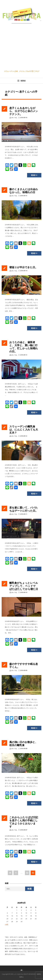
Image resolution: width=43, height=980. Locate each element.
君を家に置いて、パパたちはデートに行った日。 (24, 509)
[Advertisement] (21, 47)
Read (34, 175)
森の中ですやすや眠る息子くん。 (24, 665)
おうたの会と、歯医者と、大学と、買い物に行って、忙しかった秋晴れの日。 (24, 347)
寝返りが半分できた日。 (23, 267)
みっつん (14, 117)
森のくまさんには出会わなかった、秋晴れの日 (24, 191)
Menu (21, 81)
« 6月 (7, 924)
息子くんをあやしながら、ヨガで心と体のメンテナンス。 (24, 111)
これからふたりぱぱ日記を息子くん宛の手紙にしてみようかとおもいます (24, 822)
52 (27, 873)
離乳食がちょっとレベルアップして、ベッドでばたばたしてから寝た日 (24, 586)
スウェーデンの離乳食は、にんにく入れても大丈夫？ (24, 429)
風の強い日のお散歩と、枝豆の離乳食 (23, 744)
